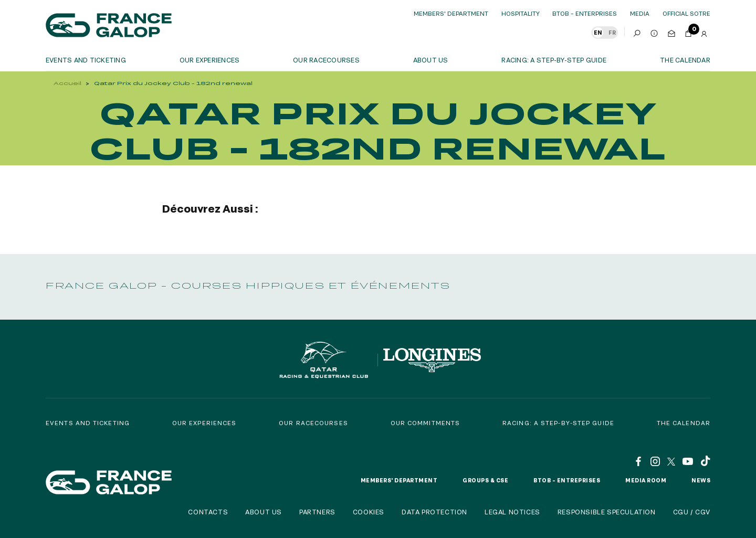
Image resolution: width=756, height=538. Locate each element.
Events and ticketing (86, 60)
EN (598, 33)
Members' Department (451, 13)
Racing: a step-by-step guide (554, 60)
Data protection (434, 512)
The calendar (685, 60)
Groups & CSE (485, 480)
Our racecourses (326, 60)
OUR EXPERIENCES (210, 60)
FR (612, 33)
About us (431, 60)
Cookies (369, 512)
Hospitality (521, 13)
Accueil (67, 83)
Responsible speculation (607, 512)
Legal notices (512, 512)
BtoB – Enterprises (585, 13)
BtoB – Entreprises (567, 480)
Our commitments (426, 423)
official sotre (686, 13)
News (701, 480)
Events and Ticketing (88, 423)
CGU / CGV (692, 512)
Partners (317, 512)
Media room (646, 480)
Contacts (208, 512)
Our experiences (204, 423)
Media (640, 13)
